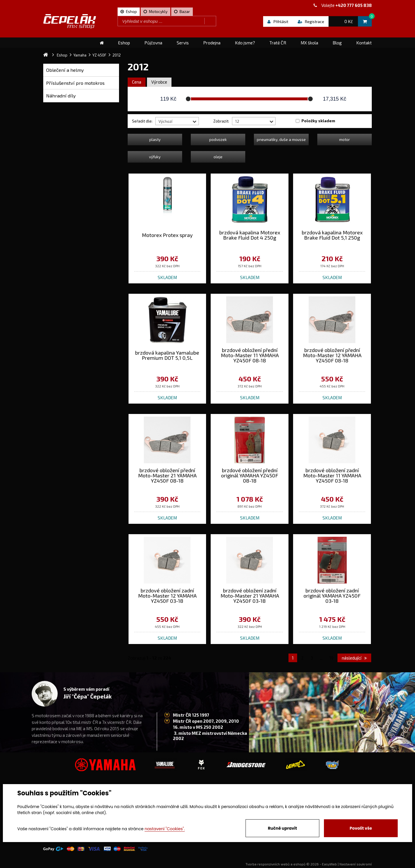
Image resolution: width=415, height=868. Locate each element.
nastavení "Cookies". (165, 829)
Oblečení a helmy (65, 70)
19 (331, 658)
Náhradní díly (61, 96)
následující (354, 658)
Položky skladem (318, 121)
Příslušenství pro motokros (75, 83)
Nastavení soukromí (356, 864)
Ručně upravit (282, 828)
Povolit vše (361, 828)
